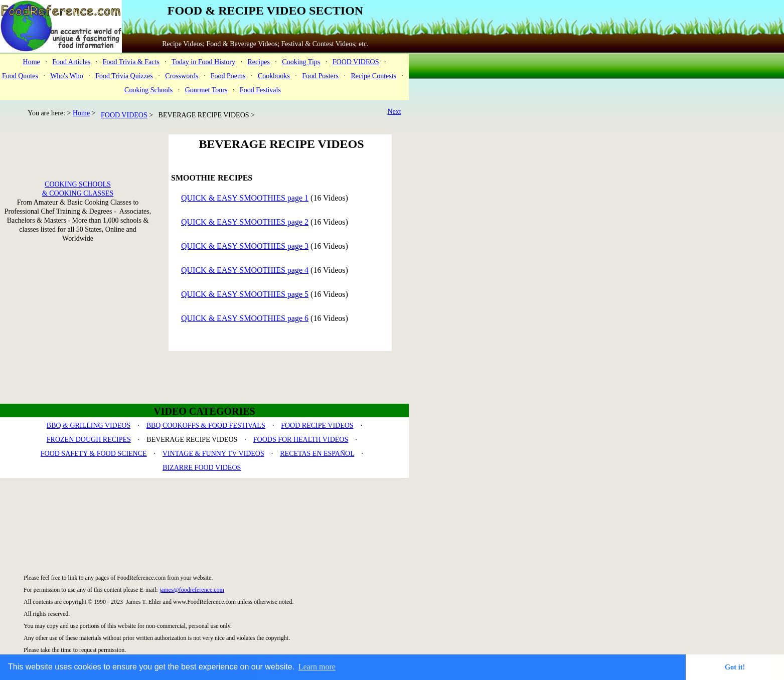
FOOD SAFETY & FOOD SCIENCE (94, 454)
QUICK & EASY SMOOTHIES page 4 (245, 270)
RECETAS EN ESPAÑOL (317, 454)
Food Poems (228, 76)
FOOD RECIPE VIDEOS (317, 426)
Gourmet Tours (206, 90)
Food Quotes (20, 76)
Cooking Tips (301, 62)
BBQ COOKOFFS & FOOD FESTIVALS (206, 426)
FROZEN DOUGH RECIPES (89, 440)
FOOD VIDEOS (356, 62)
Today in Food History (203, 62)
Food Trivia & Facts (131, 62)
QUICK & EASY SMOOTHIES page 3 (245, 246)
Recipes (259, 62)
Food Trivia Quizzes (124, 76)
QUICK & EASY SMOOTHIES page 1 (245, 198)
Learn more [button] (317, 667)
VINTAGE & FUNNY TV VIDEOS (213, 454)
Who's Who (67, 76)
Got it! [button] (735, 667)
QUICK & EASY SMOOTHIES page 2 (245, 222)
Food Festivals (260, 90)
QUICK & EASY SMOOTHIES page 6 (245, 318)
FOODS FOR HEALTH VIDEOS (301, 440)
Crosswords (182, 76)
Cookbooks (274, 76)
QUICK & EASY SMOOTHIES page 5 (245, 294)
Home (32, 62)
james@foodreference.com (192, 590)
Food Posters (320, 76)
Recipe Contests (373, 76)
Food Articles (71, 62)
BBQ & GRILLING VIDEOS (89, 426)
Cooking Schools (148, 90)
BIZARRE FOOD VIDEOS (202, 468)
